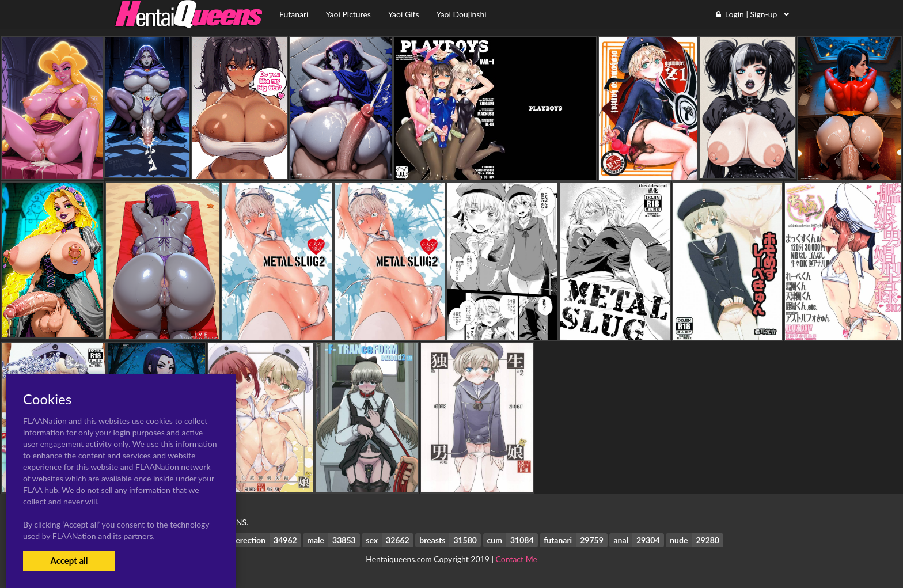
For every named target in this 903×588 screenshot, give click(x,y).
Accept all (69, 560)
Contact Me (517, 559)
